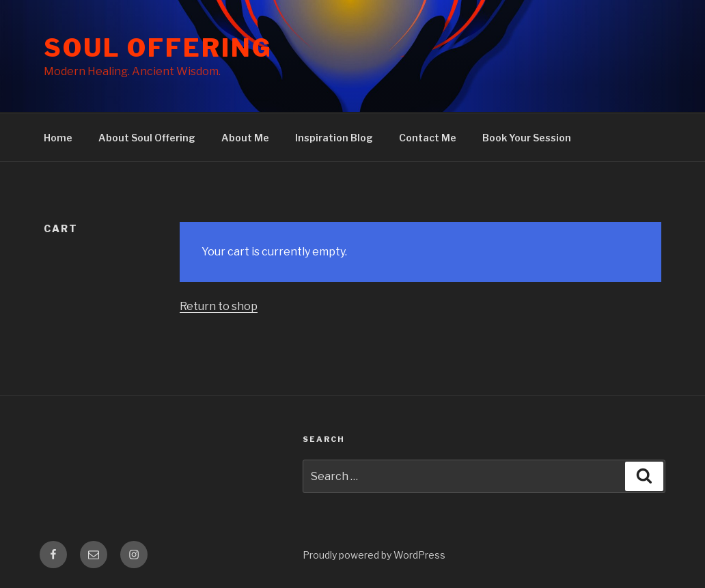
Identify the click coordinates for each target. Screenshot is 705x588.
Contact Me (428, 138)
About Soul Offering (147, 138)
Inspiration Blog (334, 138)
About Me (245, 138)
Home (58, 138)
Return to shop (219, 306)
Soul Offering (158, 48)
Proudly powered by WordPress (374, 555)
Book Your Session (527, 138)
